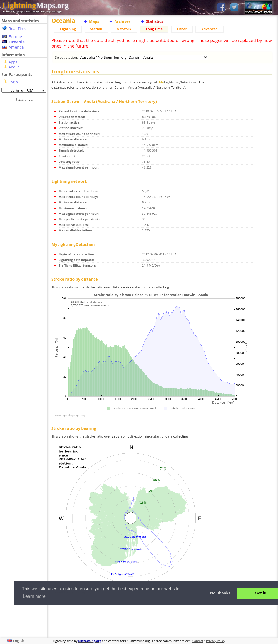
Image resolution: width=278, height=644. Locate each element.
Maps (94, 21)
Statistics (155, 21)
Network (124, 29)
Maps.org (35, 5)
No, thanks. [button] (221, 593)
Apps (13, 62)
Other (182, 29)
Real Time (18, 29)
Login (13, 82)
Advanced (209, 29)
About (14, 67)
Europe (15, 37)
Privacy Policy (216, 641)
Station (96, 29)
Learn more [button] (34, 596)
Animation (27, 100)
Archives (122, 21)
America (16, 47)
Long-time (154, 29)
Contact (198, 641)
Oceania (17, 42)
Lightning (68, 29)
